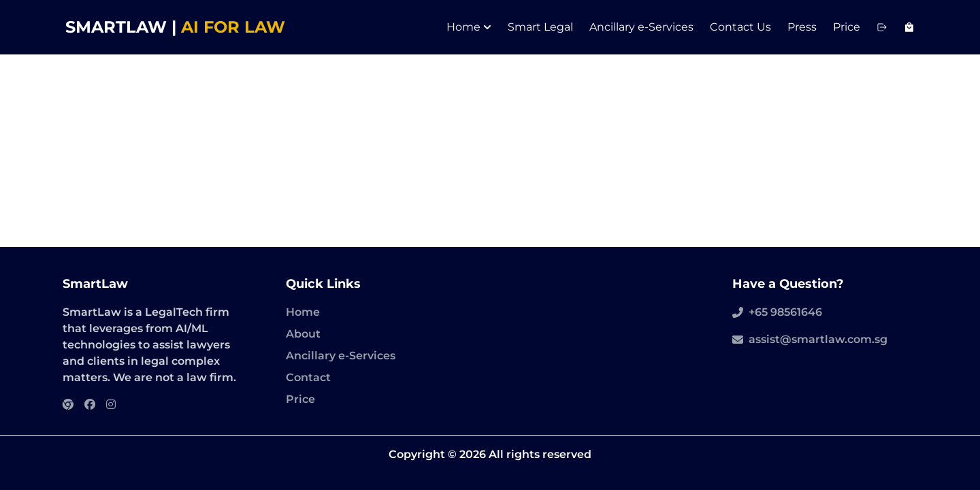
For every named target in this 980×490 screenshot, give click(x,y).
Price (847, 27)
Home (469, 27)
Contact (308, 377)
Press (802, 27)
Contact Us (740, 27)
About (303, 334)
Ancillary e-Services (641, 27)
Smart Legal (540, 27)
